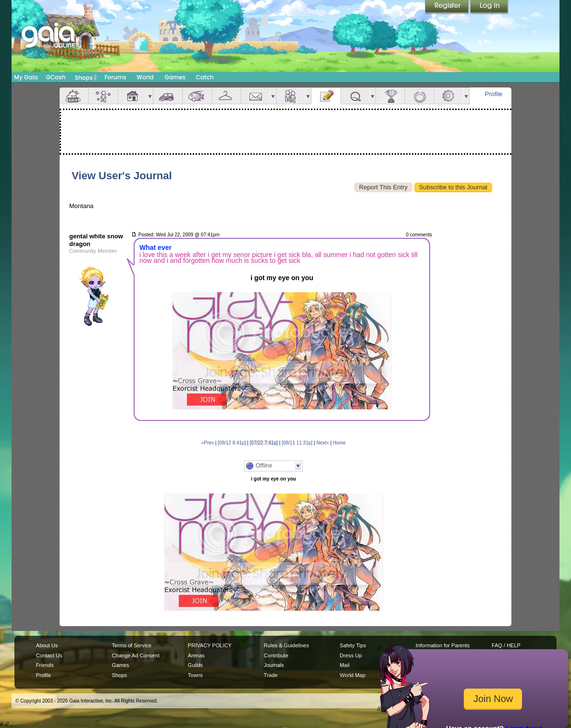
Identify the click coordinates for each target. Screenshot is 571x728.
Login (489, 7)
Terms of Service (132, 645)
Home (340, 443)
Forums (115, 77)
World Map (353, 675)
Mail (256, 96)
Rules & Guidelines (286, 645)
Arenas (196, 655)
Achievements (390, 96)
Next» (323, 443)
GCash (56, 77)
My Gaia (26, 77)
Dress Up (351, 655)
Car (168, 96)
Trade (271, 675)
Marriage (420, 96)
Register (447, 7)
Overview (74, 96)
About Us (47, 645)
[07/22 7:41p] (264, 443)
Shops (86, 77)
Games (175, 77)
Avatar (103, 96)
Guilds (195, 665)
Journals (274, 665)
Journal (326, 96)
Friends (291, 96)
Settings (449, 96)
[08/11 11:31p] (297, 443)
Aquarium (197, 96)
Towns (195, 675)
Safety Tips (353, 645)
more (150, 96)
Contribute (276, 655)
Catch (205, 77)
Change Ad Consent (136, 655)
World (145, 77)
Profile (494, 94)
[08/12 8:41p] (232, 443)
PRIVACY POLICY (210, 645)
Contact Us (49, 655)
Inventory (226, 96)
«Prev (208, 443)
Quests (355, 96)
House (133, 96)
